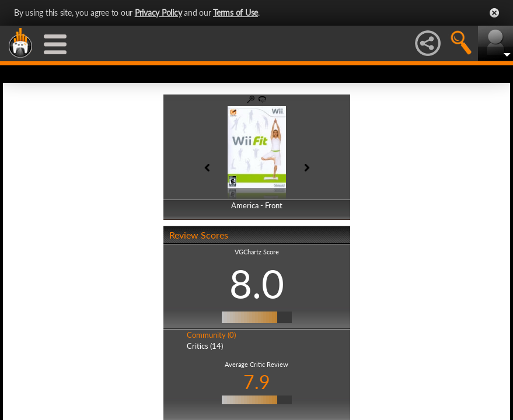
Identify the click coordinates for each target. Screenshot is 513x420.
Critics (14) (205, 346)
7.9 (257, 382)
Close (494, 13)
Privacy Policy (158, 13)
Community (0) (211, 335)
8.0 (257, 283)
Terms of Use (235, 13)
